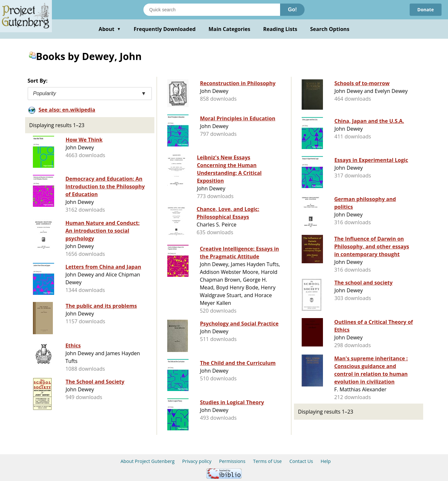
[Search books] (212, 10)
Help (326, 461)
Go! (292, 10)
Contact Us (301, 461)
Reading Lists (280, 29)
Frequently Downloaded (165, 29)
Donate (426, 10)
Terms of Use (267, 461)
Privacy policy (197, 461)
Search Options (330, 29)
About (110, 29)
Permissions (232, 461)
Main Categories (229, 29)
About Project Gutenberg (148, 461)
